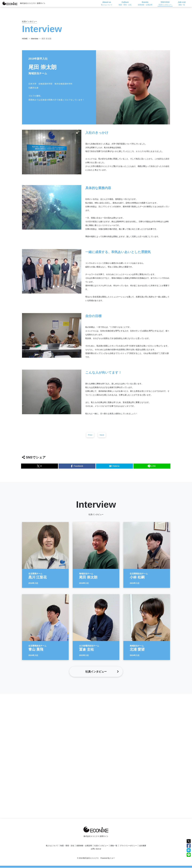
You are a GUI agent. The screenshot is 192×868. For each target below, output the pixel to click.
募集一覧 (114, 846)
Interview (35, 39)
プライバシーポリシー (128, 846)
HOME (25, 39)
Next (102, 437)
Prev (90, 437)
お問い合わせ (96, 849)
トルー (112, 858)
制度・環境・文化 (67, 846)
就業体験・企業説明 (84, 846)
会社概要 (143, 846)
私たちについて (52, 846)
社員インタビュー (101, 846)
